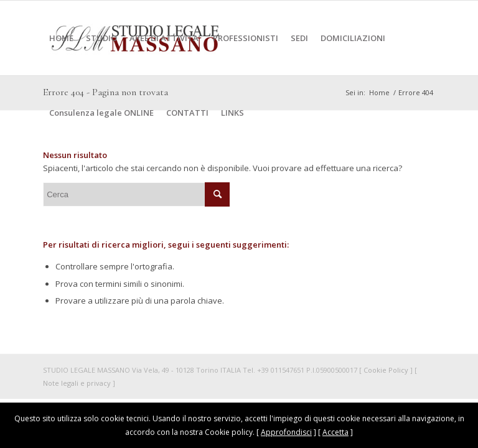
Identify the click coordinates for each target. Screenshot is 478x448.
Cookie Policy (386, 370)
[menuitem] (61, 38)
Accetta (335, 432)
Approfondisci (286, 432)
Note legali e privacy (77, 383)
